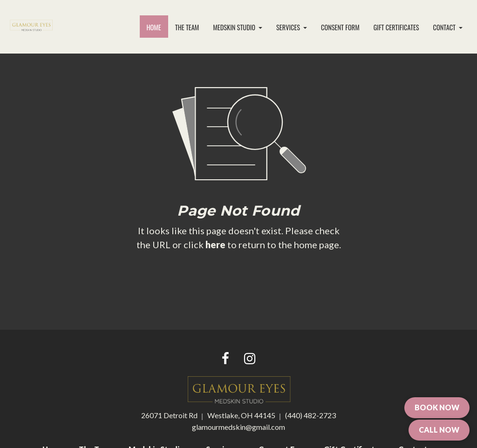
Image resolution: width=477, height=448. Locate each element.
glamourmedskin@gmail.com (238, 427)
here (215, 244)
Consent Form (340, 27)
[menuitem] (154, 27)
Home (157, 25)
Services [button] (289, 27)
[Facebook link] (225, 359)
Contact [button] (445, 27)
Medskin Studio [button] (235, 27)
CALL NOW (439, 430)
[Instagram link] (250, 359)
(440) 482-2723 (310, 415)
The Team (187, 27)
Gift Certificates (396, 27)
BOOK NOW (437, 407)
